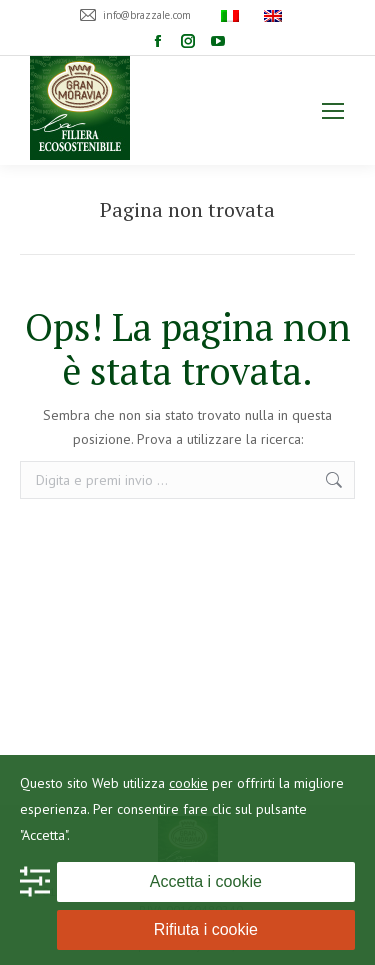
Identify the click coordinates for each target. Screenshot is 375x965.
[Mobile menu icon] (333, 111)
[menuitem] (232, 15)
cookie (188, 783)
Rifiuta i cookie (206, 929)
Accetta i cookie (206, 881)
